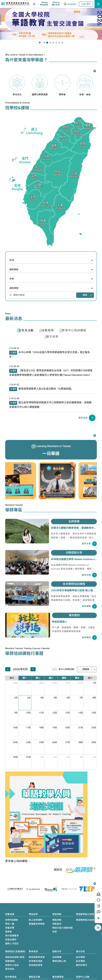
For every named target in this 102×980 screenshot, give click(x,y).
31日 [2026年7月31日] (81, 683)
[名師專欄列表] (89, 544)
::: (29, 4)
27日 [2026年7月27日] (28, 683)
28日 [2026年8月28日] (81, 742)
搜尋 (85, 295)
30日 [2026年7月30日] (68, 683)
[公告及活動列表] (87, 418)
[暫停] (94, 71)
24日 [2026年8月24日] (28, 742)
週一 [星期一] (25, 678)
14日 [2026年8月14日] (81, 713)
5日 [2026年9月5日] (94, 757)
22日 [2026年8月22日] (94, 728)
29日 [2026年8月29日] (94, 742)
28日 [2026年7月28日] (42, 683)
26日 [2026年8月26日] (55, 742)
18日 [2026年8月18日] (42, 728)
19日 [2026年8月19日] (55, 728)
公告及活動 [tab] (26, 330)
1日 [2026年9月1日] (42, 757)
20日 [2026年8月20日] (68, 728)
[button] (86, 4)
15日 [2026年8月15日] (94, 713)
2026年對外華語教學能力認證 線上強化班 (74, 590)
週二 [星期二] (38, 678)
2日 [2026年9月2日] (55, 757)
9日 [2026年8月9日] (16, 713)
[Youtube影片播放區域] (51, 24)
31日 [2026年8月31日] (28, 757)
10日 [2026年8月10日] (28, 713)
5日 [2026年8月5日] (55, 698)
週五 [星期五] (77, 678)
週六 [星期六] (90, 678)
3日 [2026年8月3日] (29, 698)
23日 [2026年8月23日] (15, 742)
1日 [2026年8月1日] (94, 683)
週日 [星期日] (12, 678)
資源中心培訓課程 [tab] (74, 330)
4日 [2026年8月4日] (42, 698)
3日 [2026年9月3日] (68, 757)
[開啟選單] (98, 4)
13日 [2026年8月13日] (68, 713)
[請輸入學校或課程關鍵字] (43, 295)
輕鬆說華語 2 (59, 622)
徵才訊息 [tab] (52, 337)
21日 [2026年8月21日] (81, 728)
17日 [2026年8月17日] (28, 728)
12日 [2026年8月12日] (55, 713)
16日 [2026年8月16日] (15, 728)
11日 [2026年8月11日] (42, 713)
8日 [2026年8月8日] (94, 698)
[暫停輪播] (40, 43)
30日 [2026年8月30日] (15, 757)
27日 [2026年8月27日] (68, 742)
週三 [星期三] (51, 678)
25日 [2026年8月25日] (42, 742)
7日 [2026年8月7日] (81, 698)
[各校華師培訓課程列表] (89, 606)
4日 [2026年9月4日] (81, 757)
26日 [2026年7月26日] (15, 683)
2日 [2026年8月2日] (16, 698)
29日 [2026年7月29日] (55, 683)
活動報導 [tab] (48, 330)
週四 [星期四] (64, 678)
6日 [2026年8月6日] (68, 698)
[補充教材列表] (89, 638)
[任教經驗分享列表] (89, 575)
